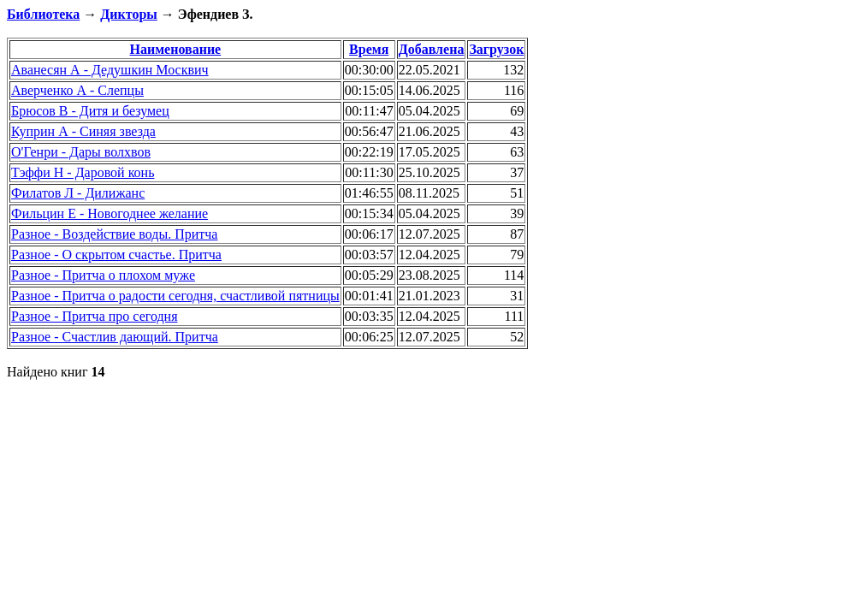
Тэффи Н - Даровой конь (83, 172)
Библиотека (43, 14)
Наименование (176, 49)
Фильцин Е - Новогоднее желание (110, 213)
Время (369, 49)
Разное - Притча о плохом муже (103, 275)
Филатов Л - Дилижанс (78, 193)
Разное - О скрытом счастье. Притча (116, 255)
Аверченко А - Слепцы (77, 90)
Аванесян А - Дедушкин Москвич (110, 70)
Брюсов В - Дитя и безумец (90, 111)
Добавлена (432, 49)
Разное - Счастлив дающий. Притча (115, 337)
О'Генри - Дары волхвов (81, 152)
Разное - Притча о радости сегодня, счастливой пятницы (175, 296)
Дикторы (128, 14)
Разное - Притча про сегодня (95, 316)
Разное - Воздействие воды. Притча (114, 234)
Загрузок (496, 49)
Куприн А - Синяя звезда (83, 131)
